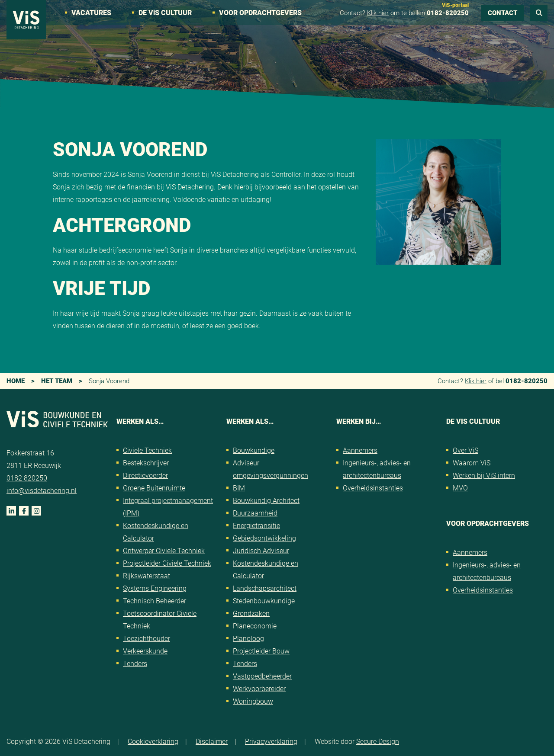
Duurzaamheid (255, 513)
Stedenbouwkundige (264, 601)
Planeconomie (255, 626)
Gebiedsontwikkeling (264, 538)
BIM (239, 488)
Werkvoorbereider (259, 688)
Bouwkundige (254, 450)
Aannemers (360, 450)
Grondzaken (251, 613)
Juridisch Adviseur (261, 550)
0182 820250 (27, 478)
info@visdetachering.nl (42, 490)
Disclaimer (212, 741)
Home (16, 381)
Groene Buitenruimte (154, 488)
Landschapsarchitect (265, 588)
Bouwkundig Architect (266, 500)
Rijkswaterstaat (147, 575)
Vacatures (91, 12)
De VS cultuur (165, 12)
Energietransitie (256, 525)
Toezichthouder (147, 638)
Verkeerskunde (145, 651)
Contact (502, 13)
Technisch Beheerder (155, 601)
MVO (460, 488)
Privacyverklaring (271, 741)
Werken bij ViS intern (484, 475)
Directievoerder (145, 475)
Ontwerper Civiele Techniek (164, 550)
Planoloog (248, 638)
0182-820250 (448, 13)
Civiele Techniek (147, 450)
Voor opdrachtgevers (260, 12)
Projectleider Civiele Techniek (167, 563)
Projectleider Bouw (261, 651)
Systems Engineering (155, 588)
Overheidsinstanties (373, 488)
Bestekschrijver (146, 463)
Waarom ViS (472, 463)
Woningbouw (253, 701)
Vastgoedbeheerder (262, 676)
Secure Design (378, 741)
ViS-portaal (455, 5)
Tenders (135, 663)
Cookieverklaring (153, 741)
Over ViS (465, 450)
